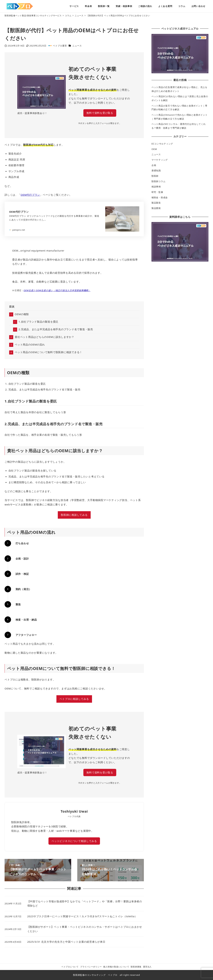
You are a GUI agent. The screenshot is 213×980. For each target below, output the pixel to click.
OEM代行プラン (30, 195)
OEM (154, 149)
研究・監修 (157, 192)
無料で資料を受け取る (100, 113)
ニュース (77, 46)
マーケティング (160, 160)
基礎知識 (156, 170)
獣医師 (155, 176)
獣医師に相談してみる (74, 515)
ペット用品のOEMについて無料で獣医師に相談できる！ (48, 352)
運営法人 (147, 967)
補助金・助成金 (160, 197)
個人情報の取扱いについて (116, 967)
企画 (154, 165)
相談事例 (156, 187)
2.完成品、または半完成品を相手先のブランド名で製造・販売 (56, 329)
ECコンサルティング (162, 144)
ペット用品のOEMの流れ (30, 344)
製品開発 (156, 208)
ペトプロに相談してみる (74, 699)
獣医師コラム (159, 181)
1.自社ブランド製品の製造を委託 (39, 322)
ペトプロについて (70, 967)
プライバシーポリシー (91, 967)
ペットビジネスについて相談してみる (74, 841)
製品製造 (156, 203)
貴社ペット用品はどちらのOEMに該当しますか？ (44, 337)
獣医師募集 (136, 967)
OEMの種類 (22, 314)
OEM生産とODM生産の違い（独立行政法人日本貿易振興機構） (57, 290)
